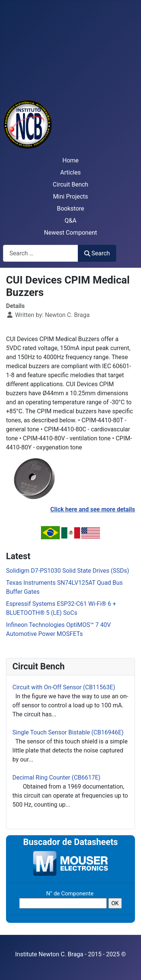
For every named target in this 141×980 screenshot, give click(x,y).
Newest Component (70, 233)
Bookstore (70, 209)
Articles (70, 172)
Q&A (70, 221)
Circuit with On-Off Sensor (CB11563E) (64, 687)
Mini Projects (70, 196)
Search (97, 253)
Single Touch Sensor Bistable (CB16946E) (68, 732)
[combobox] (41, 253)
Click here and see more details (93, 509)
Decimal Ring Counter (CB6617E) (56, 777)
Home (70, 160)
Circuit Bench (70, 184)
